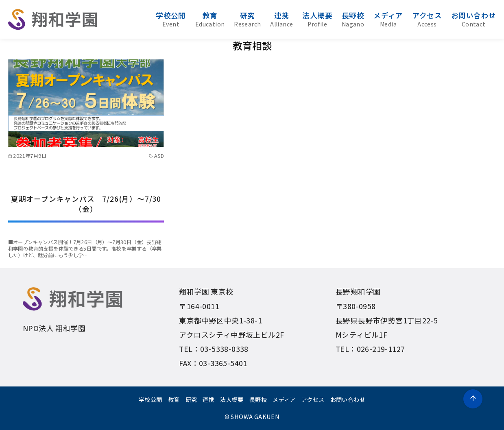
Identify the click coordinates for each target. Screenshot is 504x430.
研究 (247, 19)
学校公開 (171, 19)
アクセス (427, 19)
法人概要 (317, 19)
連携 (281, 19)
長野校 (353, 19)
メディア (388, 19)
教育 (210, 19)
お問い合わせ (473, 19)
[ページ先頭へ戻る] (473, 399)
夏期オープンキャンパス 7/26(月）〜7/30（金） (86, 204)
